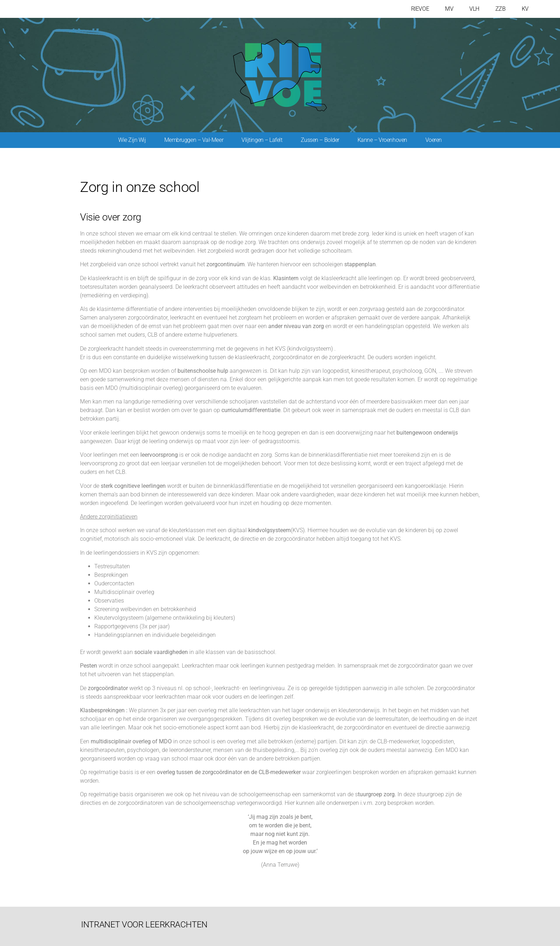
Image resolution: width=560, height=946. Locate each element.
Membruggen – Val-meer (194, 140)
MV (449, 9)
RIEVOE (420, 9)
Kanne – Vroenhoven (382, 140)
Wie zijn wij (132, 140)
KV (525, 9)
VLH (474, 9)
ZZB (501, 9)
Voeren (434, 140)
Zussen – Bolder (320, 140)
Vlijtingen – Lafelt (262, 140)
